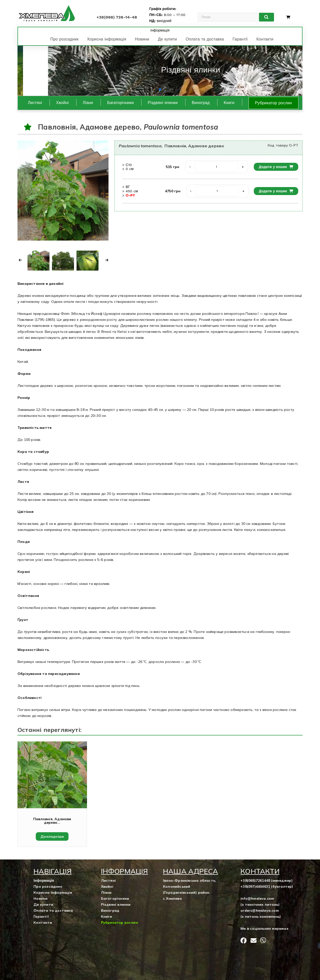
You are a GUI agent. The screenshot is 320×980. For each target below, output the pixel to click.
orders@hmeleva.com (260, 910)
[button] (156, 90)
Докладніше (52, 836)
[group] (160, 71)
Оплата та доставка (205, 39)
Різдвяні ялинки (163, 103)
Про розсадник (64, 39)
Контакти (265, 39)
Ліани (88, 103)
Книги (229, 103)
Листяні (35, 103)
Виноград (201, 103)
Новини (142, 39)
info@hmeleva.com (257, 898)
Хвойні (62, 103)
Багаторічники (120, 103)
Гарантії (240, 39)
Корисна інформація (107, 39)
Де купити (167, 39)
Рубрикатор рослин (273, 103)
